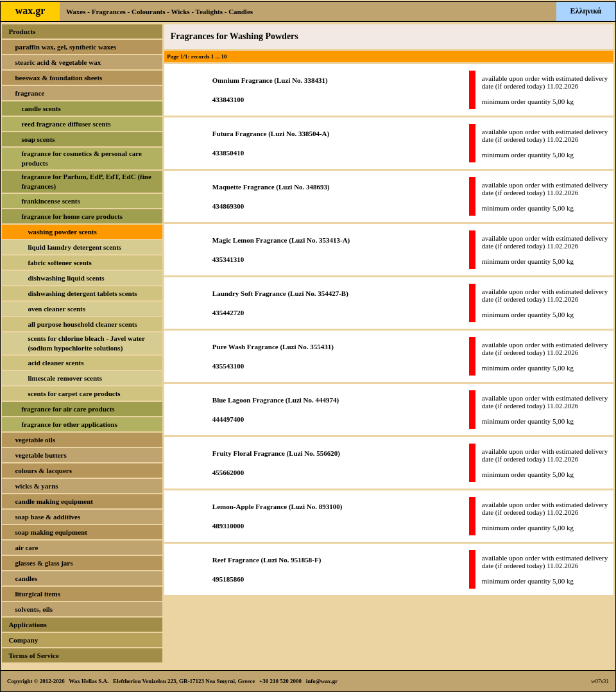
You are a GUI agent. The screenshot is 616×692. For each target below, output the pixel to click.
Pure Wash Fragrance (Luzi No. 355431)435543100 (273, 356)
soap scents (38, 139)
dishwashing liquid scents (66, 278)
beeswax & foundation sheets (58, 78)
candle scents (41, 108)
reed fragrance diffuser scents (66, 124)
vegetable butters (40, 455)
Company (23, 640)
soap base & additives (47, 517)
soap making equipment (51, 532)
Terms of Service (33, 655)
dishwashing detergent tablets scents (82, 293)
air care (26, 548)
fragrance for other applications (69, 424)
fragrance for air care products (68, 409)
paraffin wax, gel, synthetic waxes (65, 47)
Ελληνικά (586, 11)
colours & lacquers (43, 471)
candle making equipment (54, 501)
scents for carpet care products (74, 394)
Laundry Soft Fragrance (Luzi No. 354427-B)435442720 (280, 303)
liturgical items (38, 594)
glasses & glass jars (44, 563)
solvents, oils (34, 609)
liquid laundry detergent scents (74, 247)
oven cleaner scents (56, 309)
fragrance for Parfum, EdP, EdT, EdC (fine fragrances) (86, 181)
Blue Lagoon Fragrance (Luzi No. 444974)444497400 (276, 410)
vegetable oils (35, 440)
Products (22, 31)
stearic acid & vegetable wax (58, 62)
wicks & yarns (36, 486)
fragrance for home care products (72, 216)
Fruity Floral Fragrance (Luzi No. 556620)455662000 (276, 463)
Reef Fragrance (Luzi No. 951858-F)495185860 (267, 569)
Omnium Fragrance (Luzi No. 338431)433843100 (270, 90)
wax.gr (30, 11)
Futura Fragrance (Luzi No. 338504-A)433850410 (271, 143)
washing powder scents (62, 232)
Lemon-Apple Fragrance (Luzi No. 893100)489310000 (278, 516)
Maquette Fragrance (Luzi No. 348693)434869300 (271, 196)
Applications (27, 625)
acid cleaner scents (56, 363)
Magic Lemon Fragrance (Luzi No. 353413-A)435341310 (281, 250)
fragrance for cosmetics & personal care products (81, 158)
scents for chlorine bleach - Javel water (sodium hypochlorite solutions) (86, 343)
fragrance (30, 93)
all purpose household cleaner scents (82, 324)
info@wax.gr (322, 681)
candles (26, 578)
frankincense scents (50, 201)
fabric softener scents (59, 263)
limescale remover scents (65, 378)
